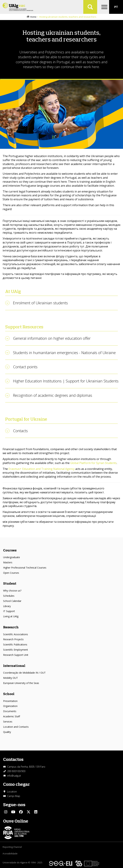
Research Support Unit (16, 655)
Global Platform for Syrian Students (93, 463)
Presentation (10, 701)
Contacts (20, 431)
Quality (7, 732)
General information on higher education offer (52, 338)
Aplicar (90, 7)
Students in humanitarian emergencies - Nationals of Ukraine (64, 353)
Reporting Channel (12, 847)
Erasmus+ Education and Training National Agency (42, 469)
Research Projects (13, 639)
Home (33, 17)
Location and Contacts (16, 727)
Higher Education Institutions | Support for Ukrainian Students (66, 381)
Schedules (9, 596)
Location (12, 792)
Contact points (25, 367)
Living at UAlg (11, 616)
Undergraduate (12, 557)
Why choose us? (12, 591)
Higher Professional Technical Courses (25, 568)
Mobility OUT (10, 678)
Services (8, 722)
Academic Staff (12, 716)
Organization (10, 706)
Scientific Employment (16, 650)
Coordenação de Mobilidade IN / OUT (24, 673)
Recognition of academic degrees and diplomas (53, 395)
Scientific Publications (15, 644)
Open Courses (11, 573)
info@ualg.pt (14, 776)
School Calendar (12, 601)
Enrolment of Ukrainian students (40, 303)
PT (116, 7)
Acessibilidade (10, 853)
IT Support (9, 611)
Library (7, 606)
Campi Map (14, 796)
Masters (8, 562)
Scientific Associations (16, 634)
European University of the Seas (21, 683)
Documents (10, 711)
